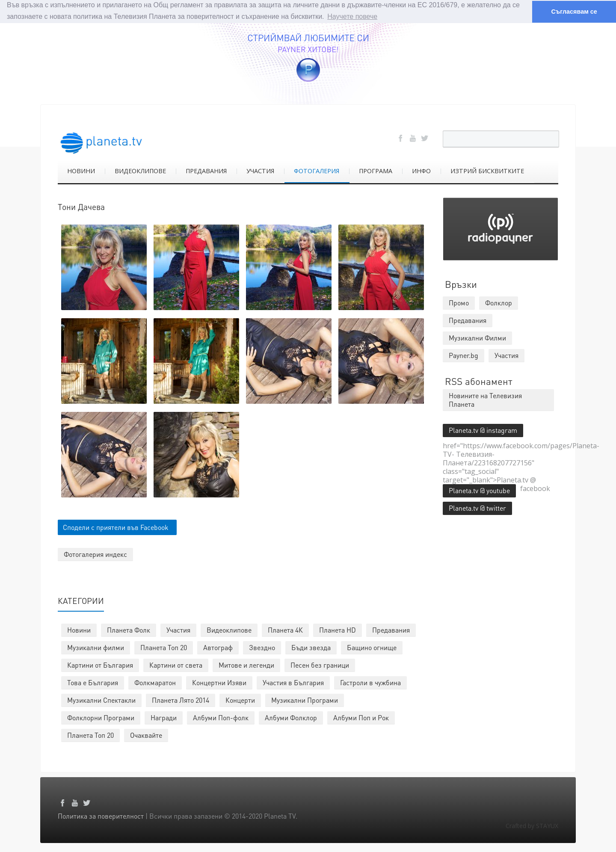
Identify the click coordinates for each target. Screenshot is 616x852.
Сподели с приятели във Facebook (116, 527)
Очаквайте (146, 735)
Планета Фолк (129, 629)
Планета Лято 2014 (181, 700)
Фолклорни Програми (101, 717)
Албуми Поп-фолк (221, 717)
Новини (79, 629)
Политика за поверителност (101, 815)
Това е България (93, 682)
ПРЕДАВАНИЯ (206, 170)
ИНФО (421, 170)
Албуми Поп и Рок (361, 717)
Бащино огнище (372, 647)
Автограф (218, 647)
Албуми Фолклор (291, 717)
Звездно (262, 647)
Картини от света (176, 664)
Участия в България (293, 682)
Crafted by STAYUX (532, 825)
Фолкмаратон (155, 682)
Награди (164, 717)
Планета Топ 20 (164, 647)
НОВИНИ (81, 170)
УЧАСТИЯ (260, 170)
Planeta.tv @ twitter (477, 507)
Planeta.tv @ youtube (479, 490)
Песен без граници (320, 664)
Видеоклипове (229, 629)
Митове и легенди (246, 664)
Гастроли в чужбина (370, 682)
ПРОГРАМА (376, 170)
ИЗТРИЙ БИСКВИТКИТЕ (487, 170)
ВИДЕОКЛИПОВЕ (140, 170)
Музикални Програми (305, 700)
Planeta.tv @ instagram (483, 430)
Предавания (391, 629)
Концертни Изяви (219, 682)
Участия (178, 629)
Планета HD (338, 629)
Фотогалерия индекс (95, 554)
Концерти (240, 700)
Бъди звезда (311, 647)
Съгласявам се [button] (574, 12)
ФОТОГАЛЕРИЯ (317, 170)
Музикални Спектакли (101, 700)
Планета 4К (285, 629)
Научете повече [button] (352, 16)
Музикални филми (96, 647)
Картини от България (100, 664)
